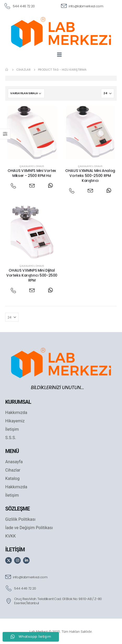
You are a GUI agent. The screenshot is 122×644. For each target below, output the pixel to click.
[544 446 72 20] (19, 6)
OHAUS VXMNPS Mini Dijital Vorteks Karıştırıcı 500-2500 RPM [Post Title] (32, 275)
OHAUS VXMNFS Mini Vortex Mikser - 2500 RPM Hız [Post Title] (32, 173)
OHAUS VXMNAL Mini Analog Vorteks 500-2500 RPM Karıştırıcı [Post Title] (90, 176)
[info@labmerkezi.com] (82, 6)
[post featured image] (32, 133)
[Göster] (108, 93)
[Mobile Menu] (61, 54)
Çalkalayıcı (27, 166)
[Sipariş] (26, 93)
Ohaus (40, 166)
